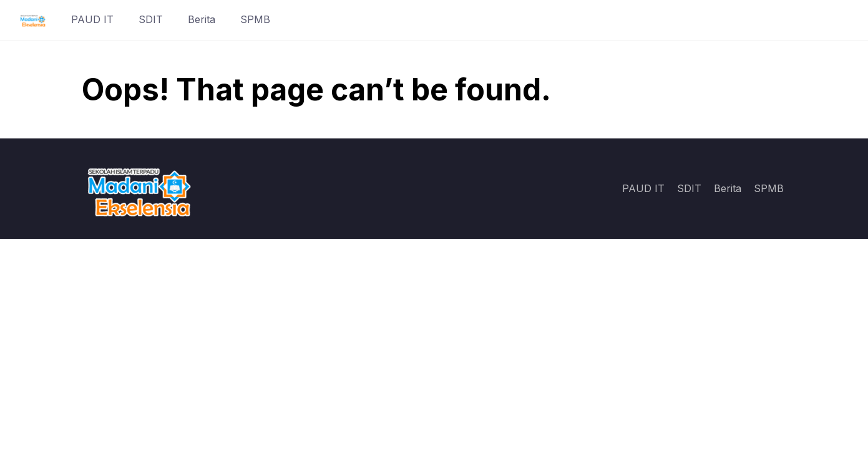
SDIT (151, 19)
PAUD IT (92, 19)
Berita (202, 19)
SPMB (255, 19)
